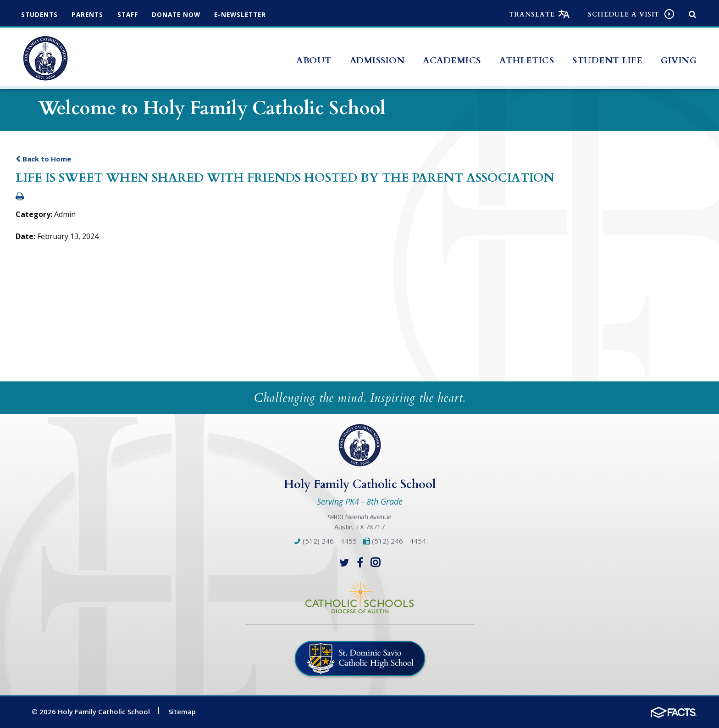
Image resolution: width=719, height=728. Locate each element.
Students (41, 14)
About (314, 61)
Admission (377, 61)
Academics (452, 61)
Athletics (527, 61)
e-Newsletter (253, 14)
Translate (532, 14)
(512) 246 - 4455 (325, 541)
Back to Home (43, 159)
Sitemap (182, 711)
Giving (679, 61)
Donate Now (185, 14)
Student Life (607, 61)
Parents (91, 14)
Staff (134, 14)
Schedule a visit (624, 14)
